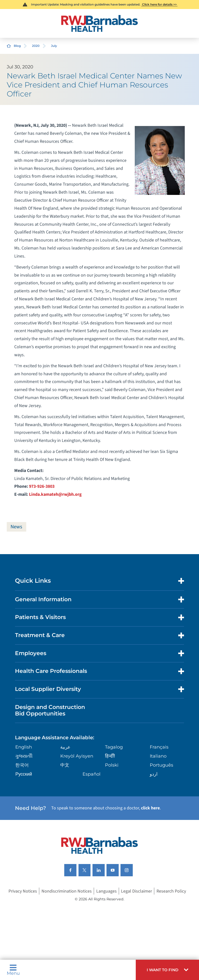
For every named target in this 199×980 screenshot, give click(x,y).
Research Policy (171, 891)
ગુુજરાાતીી (24, 756)
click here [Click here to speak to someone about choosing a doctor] (150, 808)
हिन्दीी (110, 756)
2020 (36, 46)
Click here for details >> (159, 4)
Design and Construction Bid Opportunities (50, 710)
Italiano (158, 756)
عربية (65, 747)
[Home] (99, 23)
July (54, 46)
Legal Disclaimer (136, 891)
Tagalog (114, 747)
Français (159, 747)
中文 (65, 765)
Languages (106, 891)
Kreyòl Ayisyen (77, 756)
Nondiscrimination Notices (67, 891)
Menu (13, 970)
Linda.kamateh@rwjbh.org (55, 494)
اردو (154, 774)
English (24, 747)
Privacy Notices (23, 891)
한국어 (22, 765)
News (17, 527)
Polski (112, 765)
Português (161, 765)
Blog (17, 46)
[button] (167, 970)
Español (91, 774)
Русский (23, 774)
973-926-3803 (42, 486)
